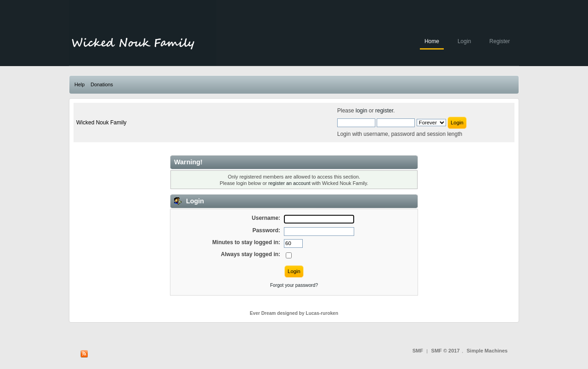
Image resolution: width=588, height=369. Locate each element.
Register (500, 41)
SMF (418, 351)
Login (464, 41)
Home (432, 41)
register (384, 111)
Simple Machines (487, 351)
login (361, 111)
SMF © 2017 (446, 351)
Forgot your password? (294, 285)
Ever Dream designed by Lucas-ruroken (294, 313)
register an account (289, 183)
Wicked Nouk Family (101, 123)
